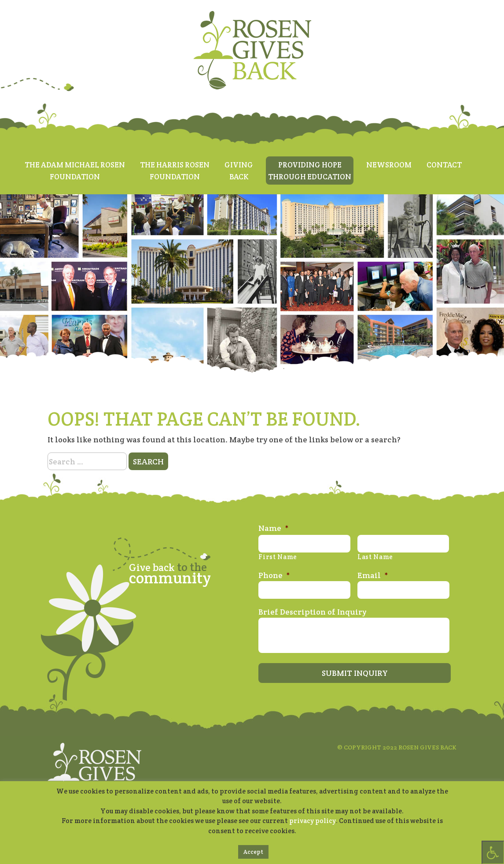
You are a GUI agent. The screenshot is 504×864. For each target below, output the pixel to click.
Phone (274, 575)
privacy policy (313, 821)
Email (373, 575)
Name (274, 528)
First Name (278, 557)
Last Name (375, 557)
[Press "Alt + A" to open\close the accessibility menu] (493, 852)
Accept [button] (253, 852)
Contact (444, 165)
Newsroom (389, 165)
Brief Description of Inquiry (312, 612)
